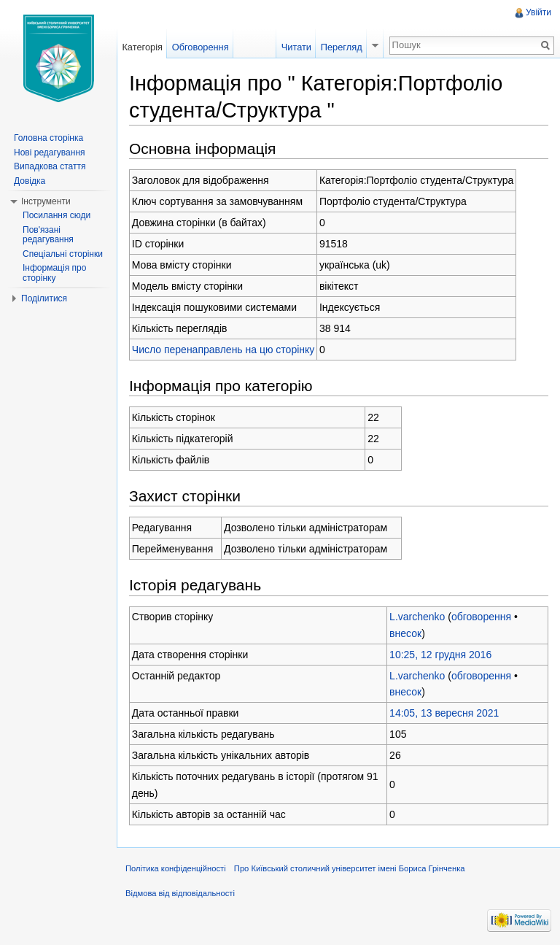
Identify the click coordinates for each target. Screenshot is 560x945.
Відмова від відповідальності (180, 893)
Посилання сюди (57, 215)
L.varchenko (417, 617)
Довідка (30, 181)
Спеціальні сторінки (63, 254)
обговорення (481, 617)
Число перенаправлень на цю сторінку (223, 350)
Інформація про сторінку (54, 273)
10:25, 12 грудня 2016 (440, 655)
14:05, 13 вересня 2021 (444, 713)
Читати (296, 47)
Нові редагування (50, 153)
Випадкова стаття (50, 166)
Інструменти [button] (46, 201)
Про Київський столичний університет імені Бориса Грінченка (350, 868)
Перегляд (342, 47)
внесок (405, 633)
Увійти (538, 12)
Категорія (142, 47)
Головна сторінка (48, 138)
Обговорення (201, 47)
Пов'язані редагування (48, 235)
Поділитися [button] (44, 298)
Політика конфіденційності (176, 868)
